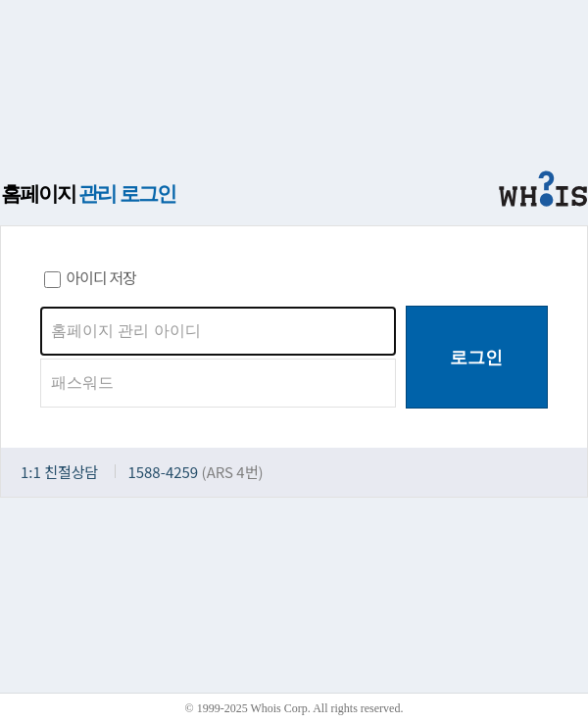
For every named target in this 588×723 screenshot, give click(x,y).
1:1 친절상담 (59, 472)
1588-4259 (163, 472)
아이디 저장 (90, 277)
